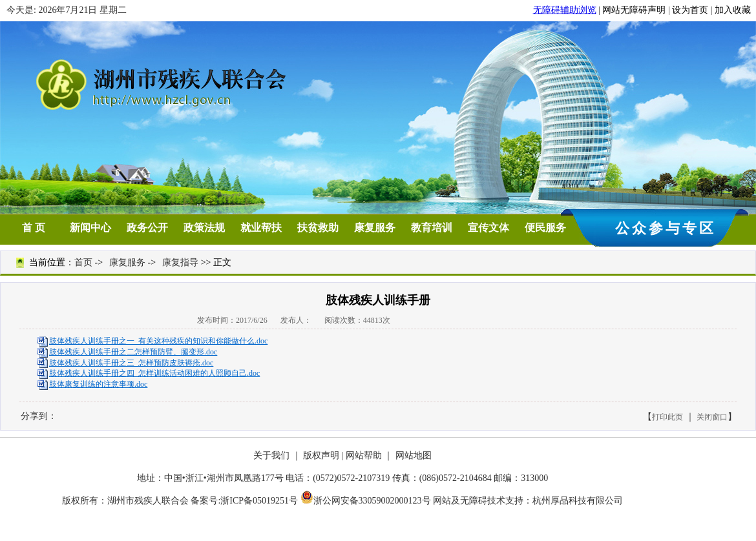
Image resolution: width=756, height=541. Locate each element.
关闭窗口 (712, 417)
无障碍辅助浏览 (565, 10)
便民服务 (545, 228)
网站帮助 (364, 455)
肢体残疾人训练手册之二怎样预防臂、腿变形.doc (133, 352)
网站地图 (414, 455)
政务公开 (147, 228)
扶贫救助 (318, 228)
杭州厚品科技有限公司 (578, 501)
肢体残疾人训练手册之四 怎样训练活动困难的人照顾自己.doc (154, 373)
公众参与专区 (666, 228)
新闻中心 (90, 228)
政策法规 (204, 228)
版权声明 (321, 455)
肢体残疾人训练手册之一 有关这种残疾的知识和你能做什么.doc (158, 341)
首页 (83, 262)
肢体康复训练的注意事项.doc (98, 384)
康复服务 (375, 228)
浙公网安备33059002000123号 (366, 501)
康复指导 (180, 262)
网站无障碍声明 (634, 10)
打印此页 (667, 417)
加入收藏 (733, 10)
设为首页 (690, 10)
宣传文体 (488, 228)
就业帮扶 (261, 228)
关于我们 (271, 455)
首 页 (34, 228)
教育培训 (432, 228)
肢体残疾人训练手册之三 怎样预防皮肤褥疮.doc (131, 363)
